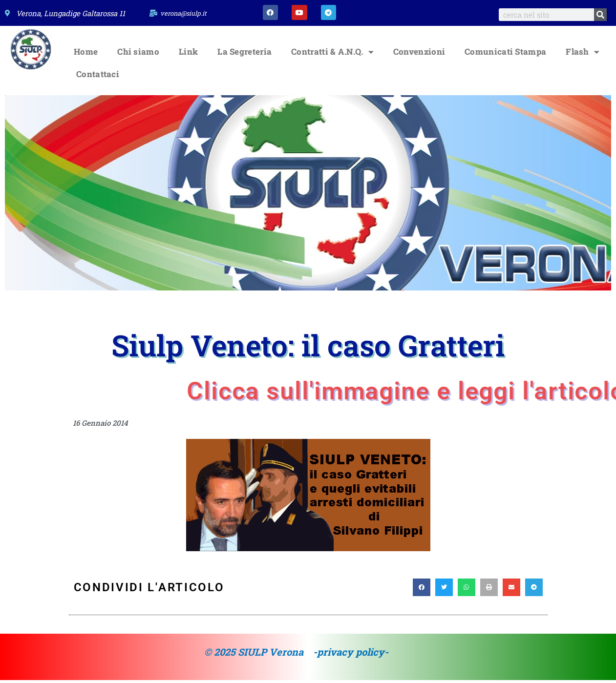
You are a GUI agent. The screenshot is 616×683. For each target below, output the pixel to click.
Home (86, 55)
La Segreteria (244, 55)
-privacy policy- (351, 655)
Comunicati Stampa (505, 55)
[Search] (600, 15)
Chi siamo (138, 55)
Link (188, 55)
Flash (583, 55)
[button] (422, 591)
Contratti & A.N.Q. (332, 55)
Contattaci (98, 77)
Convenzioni (419, 55)
